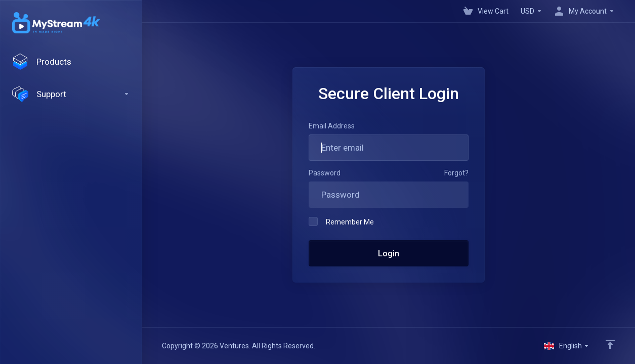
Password (325, 173)
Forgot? (456, 173)
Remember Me (341, 221)
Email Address (332, 126)
